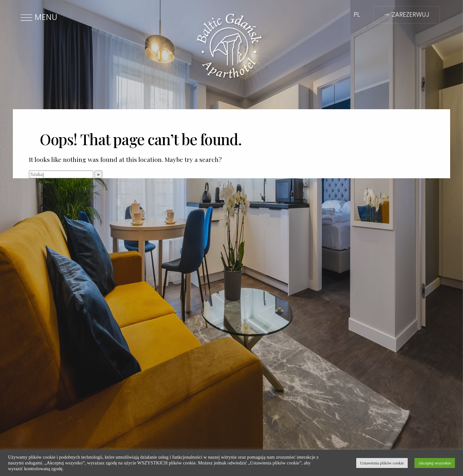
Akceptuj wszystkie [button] (435, 463)
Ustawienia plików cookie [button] (382, 463)
